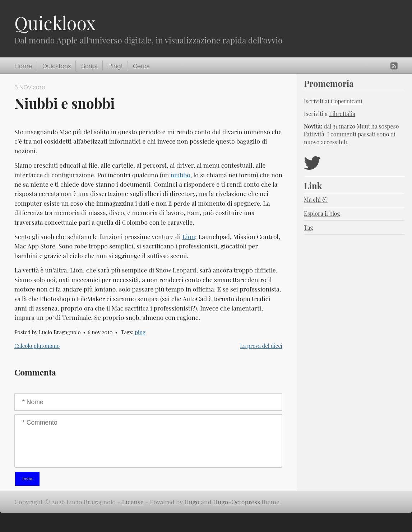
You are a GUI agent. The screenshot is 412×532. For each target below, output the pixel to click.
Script (89, 66)
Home (23, 66)
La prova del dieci (261, 346)
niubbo (180, 175)
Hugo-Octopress (237, 502)
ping (140, 332)
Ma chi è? (316, 199)
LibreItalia (342, 114)
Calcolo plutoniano (37, 346)
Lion (189, 236)
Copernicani (347, 101)
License (133, 502)
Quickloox (55, 23)
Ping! (115, 66)
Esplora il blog (322, 213)
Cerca (141, 66)
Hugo (192, 502)
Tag (309, 227)
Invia (27, 479)
